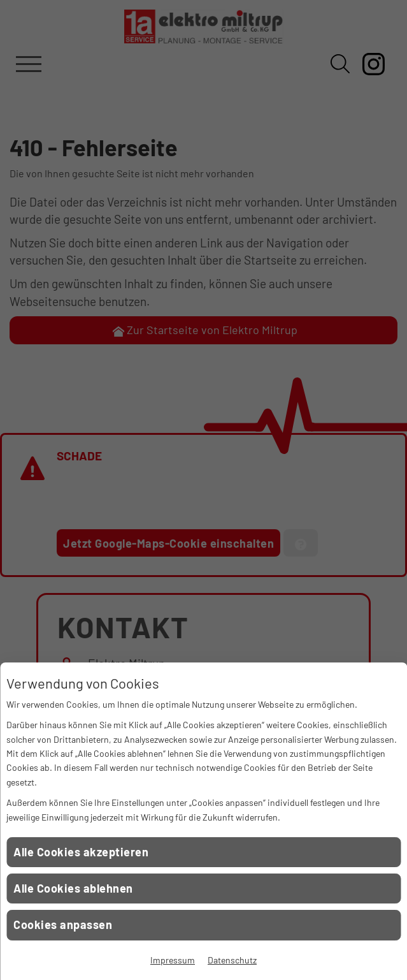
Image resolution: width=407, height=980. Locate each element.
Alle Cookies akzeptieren (81, 852)
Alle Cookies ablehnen (73, 888)
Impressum (173, 960)
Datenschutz (232, 960)
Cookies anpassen (63, 925)
